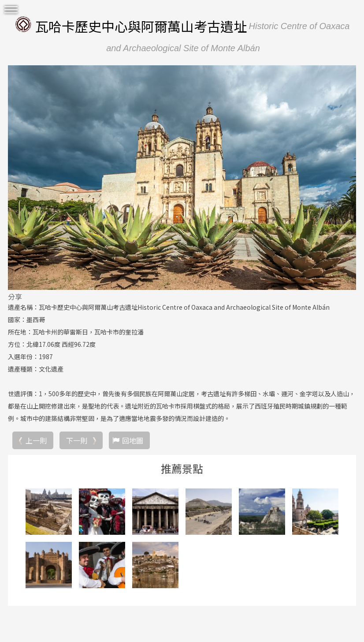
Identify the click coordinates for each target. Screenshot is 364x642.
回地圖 (133, 440)
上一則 (36, 440)
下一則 (77, 440)
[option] (182, 177)
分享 (15, 297)
